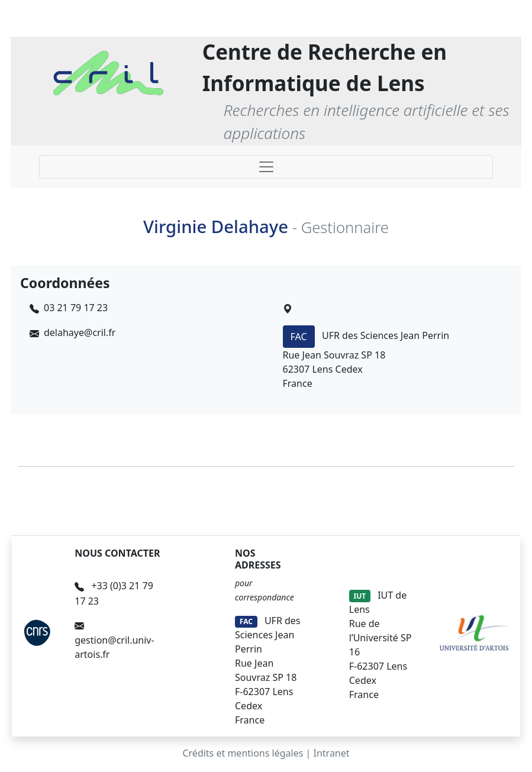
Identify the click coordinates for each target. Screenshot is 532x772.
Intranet (332, 753)
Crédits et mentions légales (243, 753)
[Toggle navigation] (266, 167)
